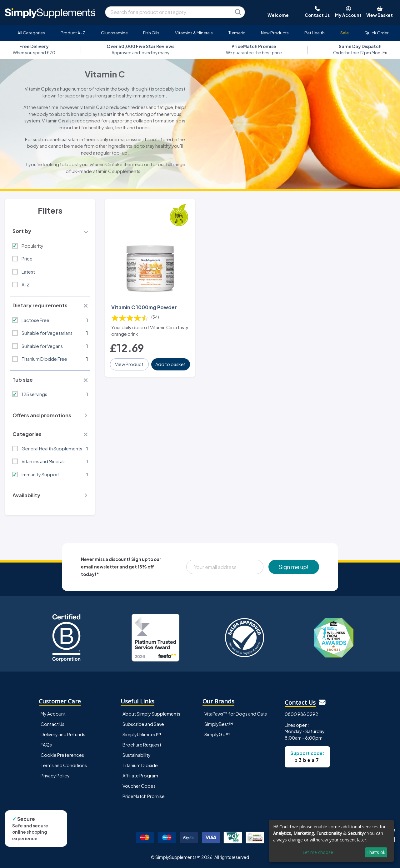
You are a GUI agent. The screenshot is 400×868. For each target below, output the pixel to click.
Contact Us (52, 724)
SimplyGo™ (217, 734)
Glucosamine (114, 33)
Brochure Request (142, 745)
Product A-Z (73, 33)
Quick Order (376, 33)
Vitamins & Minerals (194, 33)
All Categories (31, 33)
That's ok (376, 852)
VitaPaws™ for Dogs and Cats (236, 714)
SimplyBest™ (219, 724)
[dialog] (331, 841)
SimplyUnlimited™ (142, 734)
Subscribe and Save (143, 724)
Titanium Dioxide (140, 765)
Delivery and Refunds (63, 734)
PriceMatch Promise (144, 796)
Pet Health (315, 33)
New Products (275, 33)
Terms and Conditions (64, 765)
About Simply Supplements (151, 714)
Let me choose (318, 852)
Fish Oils (151, 33)
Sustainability (137, 755)
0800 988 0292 (301, 714)
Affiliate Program (140, 776)
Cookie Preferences (62, 755)
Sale (345, 33)
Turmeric (237, 33)
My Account (53, 714)
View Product (129, 364)
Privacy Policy (55, 776)
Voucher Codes (139, 786)
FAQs (46, 745)
